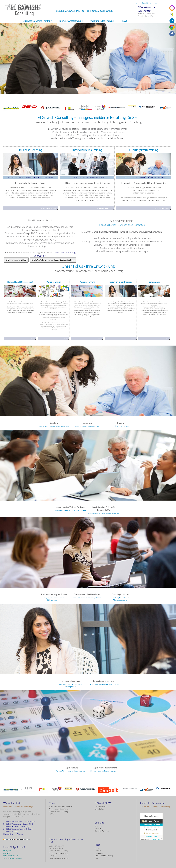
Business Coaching (56, 846)
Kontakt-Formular (102, 831)
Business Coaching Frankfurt (61, 807)
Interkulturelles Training (59, 812)
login (96, 858)
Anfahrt (98, 829)
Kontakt (98, 851)
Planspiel (52, 856)
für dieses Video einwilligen (16, 260)
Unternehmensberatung (59, 858)
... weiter (32, 339)
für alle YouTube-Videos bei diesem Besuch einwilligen (53, 260)
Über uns (98, 826)
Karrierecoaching (56, 848)
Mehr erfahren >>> (97, 63)
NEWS (52, 814)
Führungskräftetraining (58, 809)
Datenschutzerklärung (104, 856)
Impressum (99, 853)
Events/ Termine (101, 807)
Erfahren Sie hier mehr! (97, 376)
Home (97, 848)
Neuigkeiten (99, 809)
